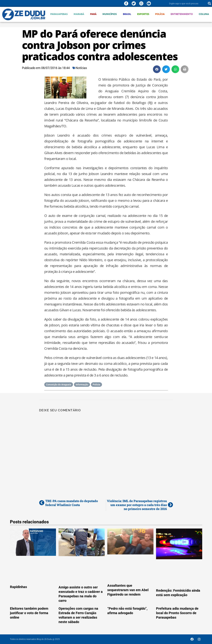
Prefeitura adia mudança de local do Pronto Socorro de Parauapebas (177, 613)
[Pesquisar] (209, 3)
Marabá (79, 14)
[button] (157, 69)
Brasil (127, 14)
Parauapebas (59, 14)
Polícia (160, 14)
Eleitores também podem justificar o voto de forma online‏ (29, 613)
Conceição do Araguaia (59, 385)
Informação (82, 385)
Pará (93, 14)
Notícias (81, 68)
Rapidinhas (18, 587)
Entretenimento (182, 14)
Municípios (110, 14)
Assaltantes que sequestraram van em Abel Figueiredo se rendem (128, 590)
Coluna (204, 14)
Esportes (143, 14)
